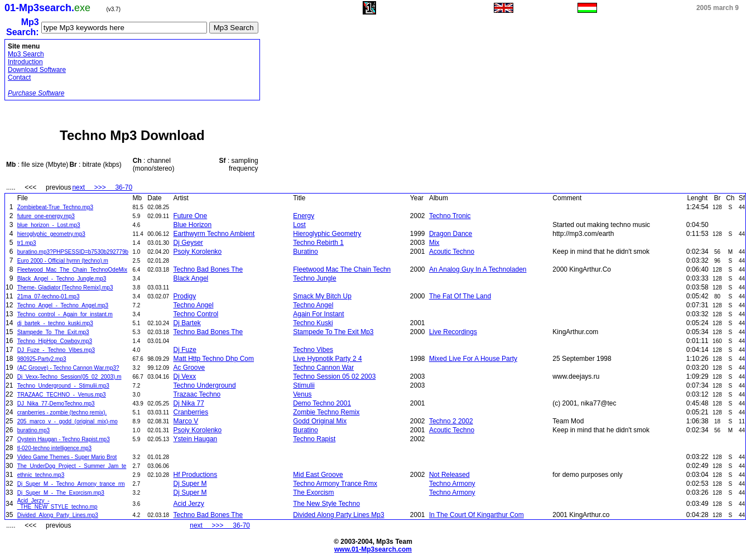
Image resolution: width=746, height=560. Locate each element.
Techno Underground (205, 385)
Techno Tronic (450, 216)
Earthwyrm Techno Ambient (214, 234)
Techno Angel (194, 305)
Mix (434, 243)
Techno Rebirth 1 (318, 243)
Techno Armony (452, 484)
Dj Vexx (185, 376)
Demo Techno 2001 (322, 403)
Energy (304, 216)
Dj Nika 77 (189, 403)
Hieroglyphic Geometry (327, 234)
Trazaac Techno (197, 394)
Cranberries (191, 412)
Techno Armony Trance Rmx (335, 484)
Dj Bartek (187, 323)
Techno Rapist (314, 439)
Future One (191, 216)
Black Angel (191, 278)
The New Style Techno (326, 504)
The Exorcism (313, 493)
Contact (19, 78)
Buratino (305, 252)
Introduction (25, 62)
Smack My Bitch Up (322, 296)
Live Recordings (453, 332)
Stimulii (304, 385)
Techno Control (196, 314)
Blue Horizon (193, 225)
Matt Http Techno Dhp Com (214, 359)
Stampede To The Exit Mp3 (333, 332)
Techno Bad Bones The (208, 269)
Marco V (186, 421)
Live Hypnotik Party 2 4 (327, 359)
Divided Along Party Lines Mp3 (338, 515)
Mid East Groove (318, 475)
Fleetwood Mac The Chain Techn (342, 269)
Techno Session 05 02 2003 (334, 376)
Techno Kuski (313, 323)
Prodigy (185, 296)
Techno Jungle (314, 278)
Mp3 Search (26, 54)
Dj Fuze (185, 350)
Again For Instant (318, 314)
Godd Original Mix (320, 421)
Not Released (449, 475)
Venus (302, 394)
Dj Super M (190, 484)
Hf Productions (196, 475)
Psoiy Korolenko (198, 252)
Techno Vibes (313, 350)
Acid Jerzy (189, 504)
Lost (299, 225)
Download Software (37, 70)
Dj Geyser (188, 243)
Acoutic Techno (452, 252)
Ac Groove (189, 368)
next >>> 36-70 (102, 187)
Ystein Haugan (196, 439)
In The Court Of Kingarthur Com (477, 515)
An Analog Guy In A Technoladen (478, 269)
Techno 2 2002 (451, 421)
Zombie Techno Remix (326, 412)
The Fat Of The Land (460, 296)
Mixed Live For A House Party (473, 359)
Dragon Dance (451, 234)
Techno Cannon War (323, 368)
